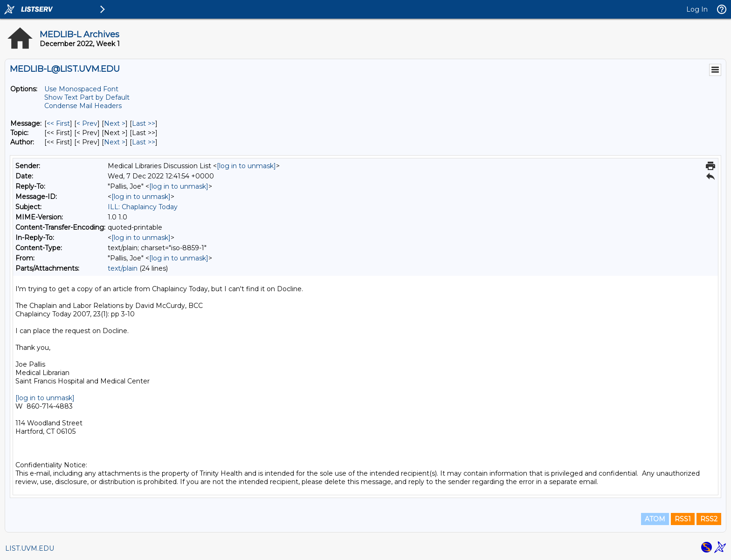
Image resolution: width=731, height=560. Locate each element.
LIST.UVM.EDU (30, 548)
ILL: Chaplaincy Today (143, 207)
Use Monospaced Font (81, 89)
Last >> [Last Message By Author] (144, 142)
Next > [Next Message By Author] (115, 142)
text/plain (123, 268)
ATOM (655, 519)
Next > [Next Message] (115, 123)
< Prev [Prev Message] (87, 123)
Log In (697, 9)
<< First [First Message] (58, 123)
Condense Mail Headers (83, 106)
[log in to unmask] (246, 166)
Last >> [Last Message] (144, 123)
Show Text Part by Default (87, 97)
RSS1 (683, 519)
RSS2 (709, 519)
